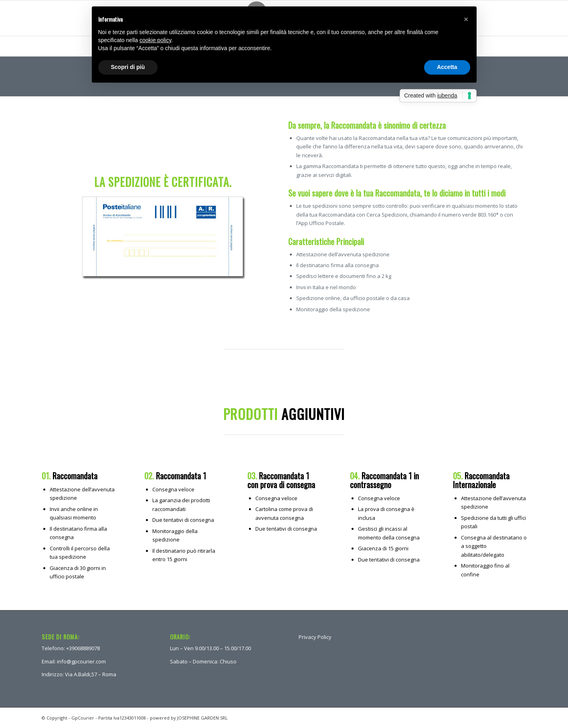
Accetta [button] (447, 67)
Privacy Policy (315, 637)
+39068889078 (83, 648)
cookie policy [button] (155, 40)
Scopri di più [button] (128, 67)
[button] (466, 19)
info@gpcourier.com (81, 661)
